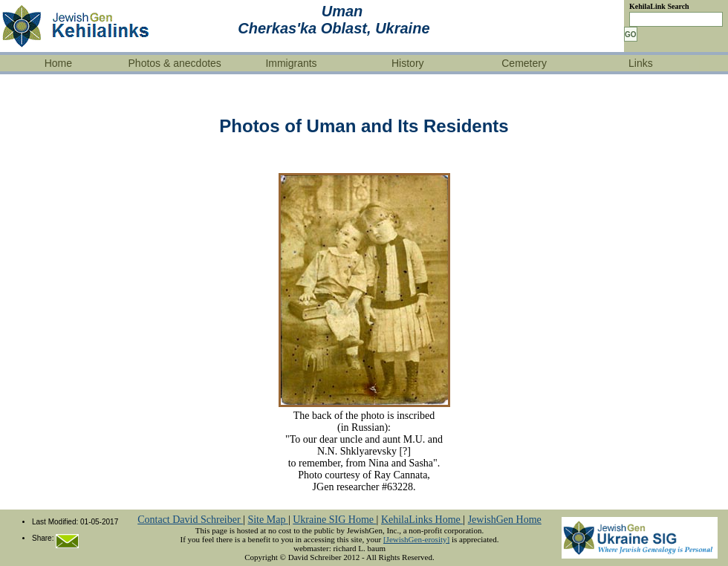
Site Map (267, 520)
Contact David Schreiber (190, 520)
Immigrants (291, 63)
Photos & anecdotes (175, 63)
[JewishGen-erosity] (416, 539)
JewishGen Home (505, 520)
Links (641, 63)
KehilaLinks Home (422, 520)
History (408, 63)
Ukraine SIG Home (334, 520)
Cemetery (524, 63)
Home (58, 63)
